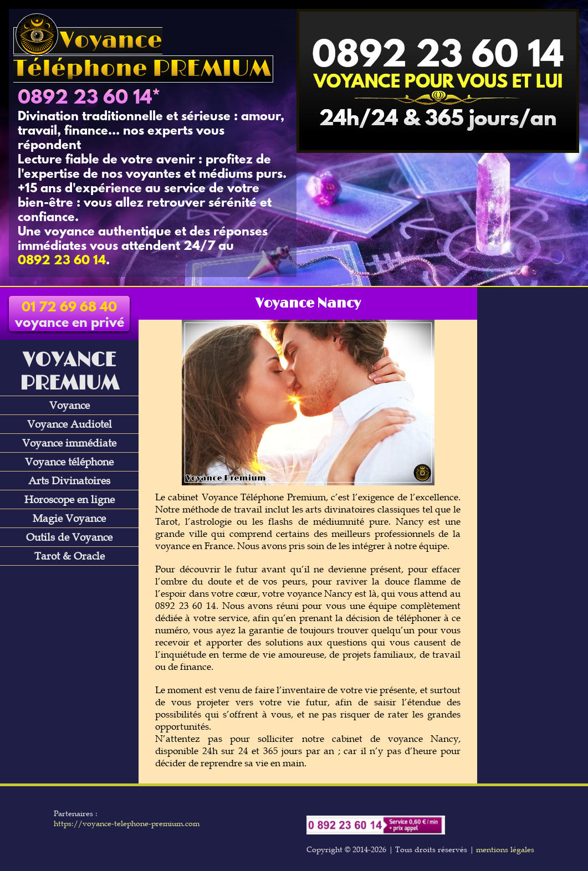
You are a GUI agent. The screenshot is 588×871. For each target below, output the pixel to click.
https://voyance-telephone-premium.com (127, 823)
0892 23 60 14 (85, 99)
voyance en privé (70, 316)
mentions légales (505, 849)
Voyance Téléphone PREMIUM (142, 55)
